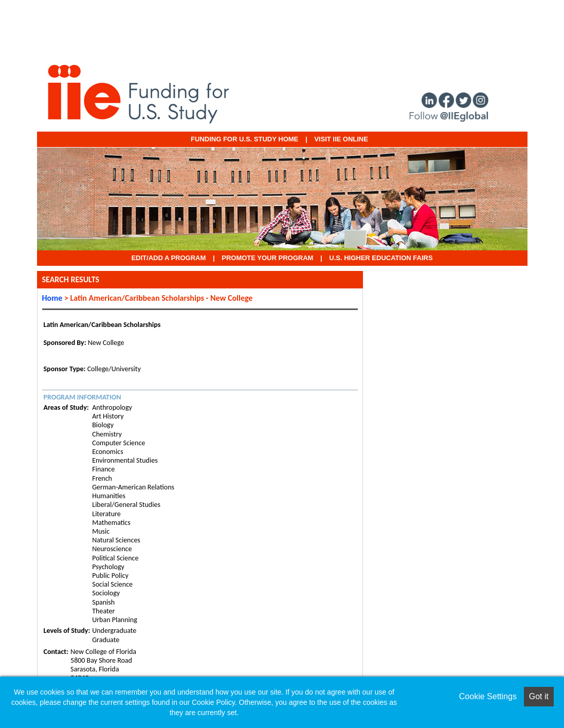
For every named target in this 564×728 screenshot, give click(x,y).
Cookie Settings (488, 696)
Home (52, 298)
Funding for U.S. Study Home (244, 139)
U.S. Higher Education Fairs (381, 258)
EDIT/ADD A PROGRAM (168, 258)
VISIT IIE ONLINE (341, 139)
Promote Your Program (267, 258)
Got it (539, 696)
